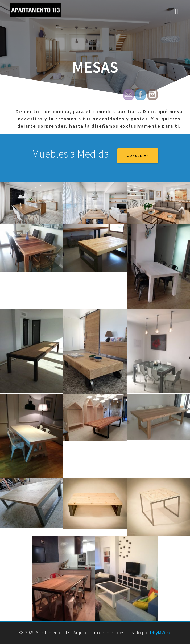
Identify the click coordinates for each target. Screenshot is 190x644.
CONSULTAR (138, 156)
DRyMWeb (160, 632)
